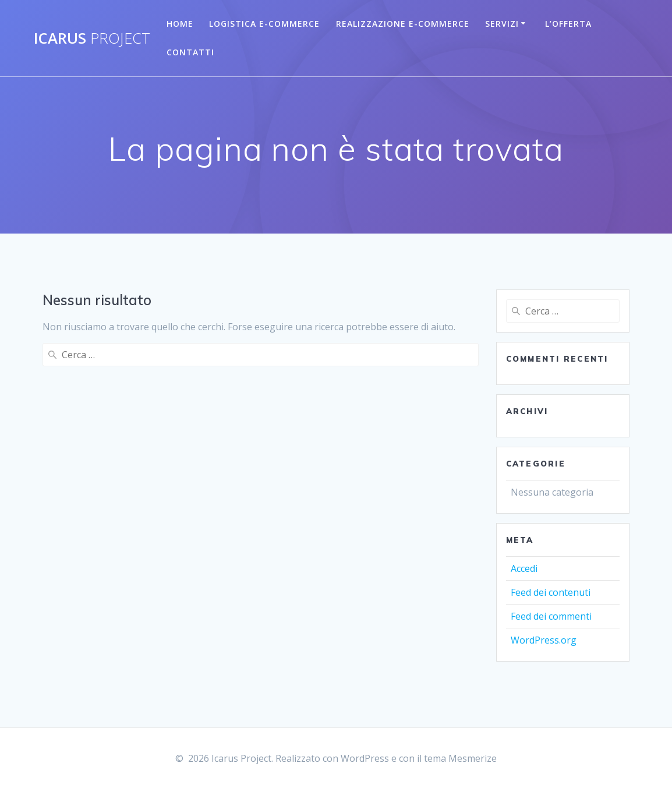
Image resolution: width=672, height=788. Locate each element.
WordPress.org (544, 640)
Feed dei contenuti (551, 592)
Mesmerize (473, 758)
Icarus (92, 38)
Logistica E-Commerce (264, 24)
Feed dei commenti (551, 616)
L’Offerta (568, 24)
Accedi (524, 568)
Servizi (502, 24)
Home (180, 24)
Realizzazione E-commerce (403, 24)
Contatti (190, 52)
